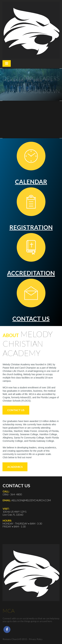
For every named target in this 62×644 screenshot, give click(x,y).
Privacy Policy (36, 639)
